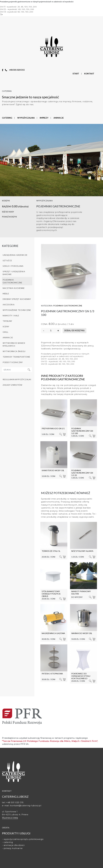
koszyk (6, 201)
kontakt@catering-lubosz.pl (26, 806)
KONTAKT (89, 74)
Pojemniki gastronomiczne (68, 306)
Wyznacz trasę (10, 818)
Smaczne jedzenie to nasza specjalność (31, 97)
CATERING (7, 118)
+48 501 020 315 (17, 70)
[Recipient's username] (14, 370)
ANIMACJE (59, 118)
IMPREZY (44, 118)
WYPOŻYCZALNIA (26, 118)
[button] (17, 217)
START (76, 74)
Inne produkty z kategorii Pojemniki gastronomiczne (63, 377)
